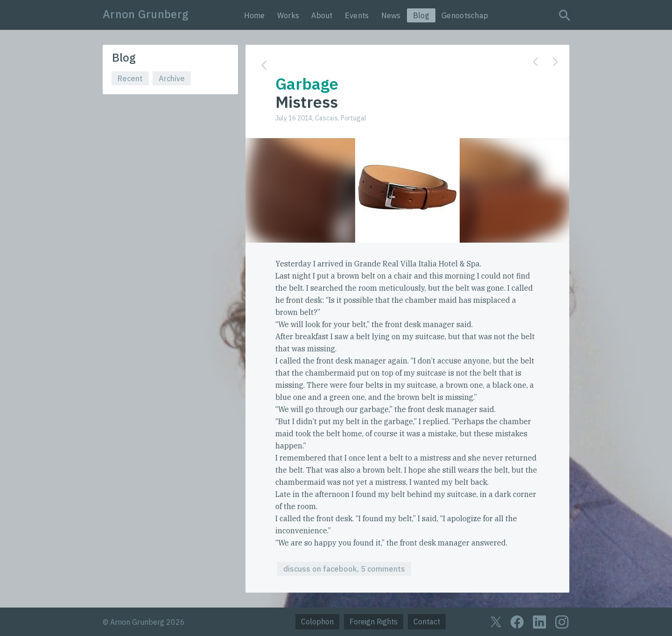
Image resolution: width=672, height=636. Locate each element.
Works (288, 15)
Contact (427, 622)
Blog (421, 15)
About (322, 15)
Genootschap (465, 15)
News (391, 15)
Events (357, 15)
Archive (172, 78)
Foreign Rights (374, 622)
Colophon (317, 622)
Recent (130, 78)
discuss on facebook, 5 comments (344, 569)
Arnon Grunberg (146, 14)
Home (255, 15)
